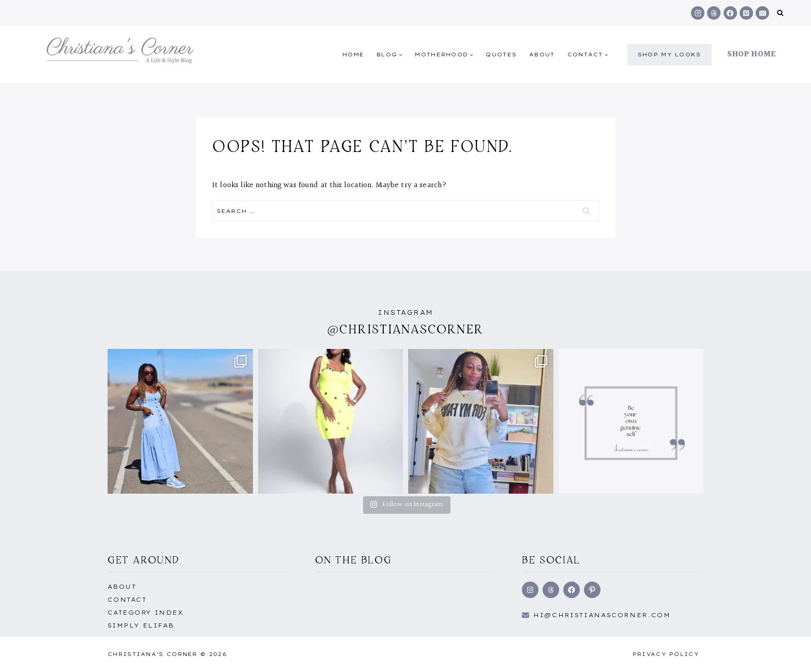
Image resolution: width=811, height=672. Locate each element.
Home (353, 55)
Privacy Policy (666, 654)
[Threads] (714, 13)
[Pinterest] (746, 13)
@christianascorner (405, 329)
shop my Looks (670, 55)
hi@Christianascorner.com (602, 615)
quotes (501, 55)
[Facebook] (730, 13)
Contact (127, 600)
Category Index (145, 613)
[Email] (762, 13)
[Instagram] (698, 13)
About (542, 55)
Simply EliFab (141, 625)
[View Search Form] (780, 13)
